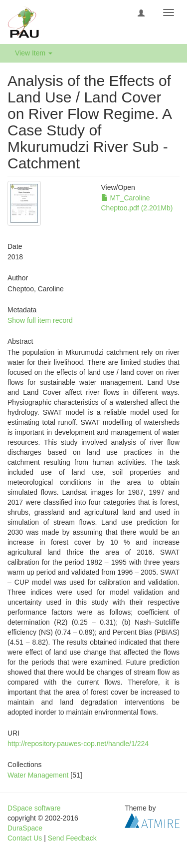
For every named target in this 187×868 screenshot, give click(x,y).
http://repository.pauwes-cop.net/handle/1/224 (78, 744)
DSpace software (34, 808)
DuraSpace (25, 828)
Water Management (38, 775)
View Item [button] (34, 53)
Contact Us (25, 838)
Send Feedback (72, 838)
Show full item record (40, 320)
